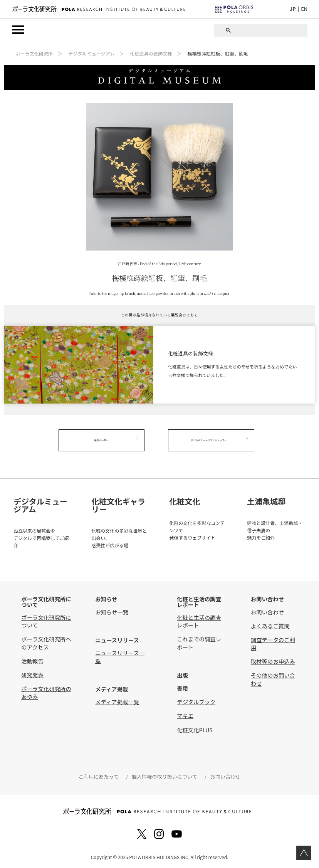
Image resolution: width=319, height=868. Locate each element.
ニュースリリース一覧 (120, 655)
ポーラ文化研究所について (46, 620)
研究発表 (32, 673)
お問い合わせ (267, 610)
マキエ (185, 714)
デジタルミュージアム (91, 54)
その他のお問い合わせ (273, 677)
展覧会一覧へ (105, 441)
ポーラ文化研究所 (34, 54)
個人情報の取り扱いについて (164, 775)
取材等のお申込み (273, 660)
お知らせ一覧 (112, 610)
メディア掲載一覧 (117, 700)
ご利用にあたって (99, 775)
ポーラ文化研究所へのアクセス (46, 641)
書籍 (182, 686)
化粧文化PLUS (195, 728)
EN (304, 9)
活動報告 (32, 659)
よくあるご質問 (270, 624)
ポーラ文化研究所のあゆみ (46, 691)
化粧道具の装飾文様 (151, 54)
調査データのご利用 (273, 642)
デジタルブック (196, 700)
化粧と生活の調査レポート (199, 620)
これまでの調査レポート (199, 641)
